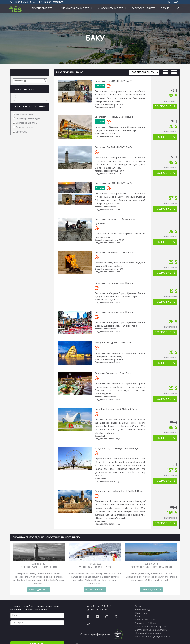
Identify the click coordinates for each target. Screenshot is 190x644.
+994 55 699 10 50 (99, 560)
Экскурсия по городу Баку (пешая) (113, 113)
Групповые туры (43, 8)
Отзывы (166, 8)
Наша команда (143, 564)
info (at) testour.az (51, 2)
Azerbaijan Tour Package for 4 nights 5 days (117, 447)
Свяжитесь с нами (145, 577)
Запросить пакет (143, 8)
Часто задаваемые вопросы (150, 581)
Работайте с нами (145, 574)
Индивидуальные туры (76, 8)
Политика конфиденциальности (153, 591)
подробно (165, 104)
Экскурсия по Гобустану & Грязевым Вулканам (119, 207)
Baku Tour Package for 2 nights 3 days (114, 374)
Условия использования (148, 587)
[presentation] (33, 587)
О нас (138, 560)
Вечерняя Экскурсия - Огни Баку (111, 316)
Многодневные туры (112, 8)
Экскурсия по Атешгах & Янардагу (112, 234)
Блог (138, 571)
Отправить (37, 598)
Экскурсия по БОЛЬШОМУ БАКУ (112, 80)
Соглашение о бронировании (151, 584)
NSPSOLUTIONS (166, 614)
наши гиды (141, 567)
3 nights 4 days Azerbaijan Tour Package (115, 410)
